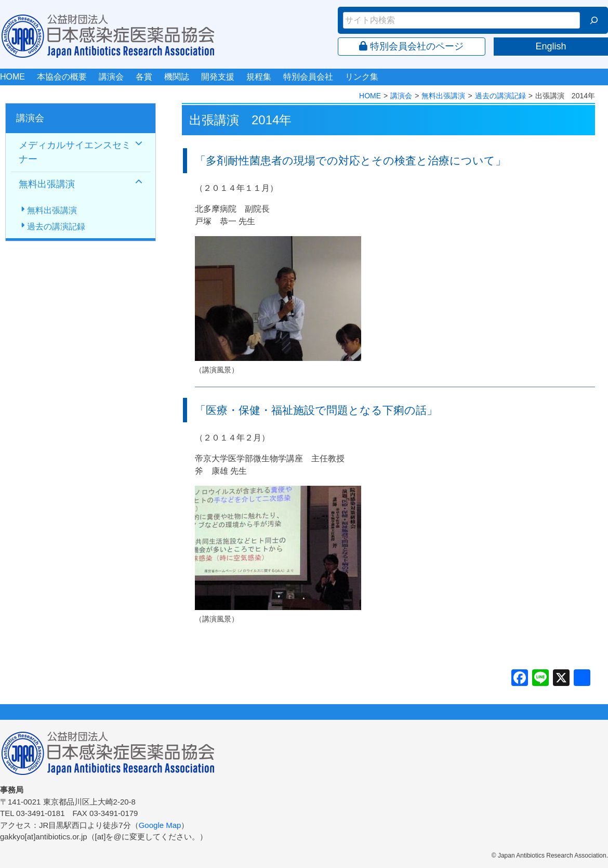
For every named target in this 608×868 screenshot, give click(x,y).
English (551, 46)
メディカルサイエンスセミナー (75, 152)
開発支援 (218, 77)
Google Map (160, 825)
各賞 (144, 77)
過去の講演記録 (500, 96)
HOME (12, 77)
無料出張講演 (443, 96)
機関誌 (177, 77)
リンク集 (362, 77)
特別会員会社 (308, 77)
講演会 (111, 77)
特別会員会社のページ (411, 46)
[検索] (594, 20)
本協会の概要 (62, 77)
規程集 (259, 77)
